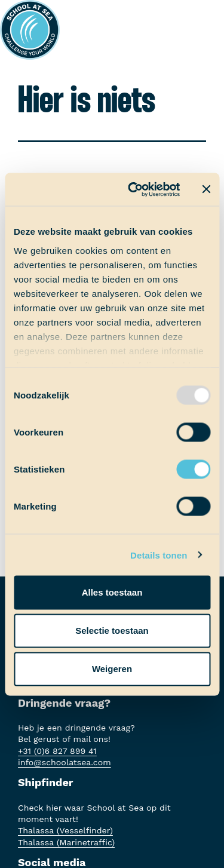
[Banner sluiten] (206, 189)
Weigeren (112, 669)
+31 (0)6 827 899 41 (57, 751)
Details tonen (159, 555)
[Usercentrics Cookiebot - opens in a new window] (134, 189)
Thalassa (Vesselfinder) (65, 830)
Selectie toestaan (112, 631)
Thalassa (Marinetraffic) (66, 842)
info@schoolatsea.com (65, 762)
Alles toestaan (112, 592)
